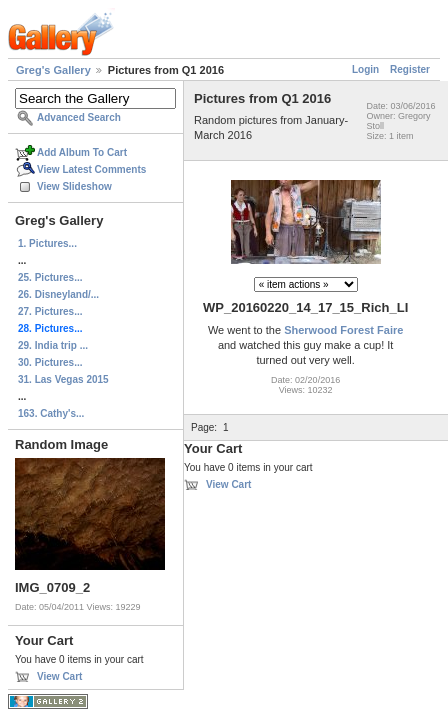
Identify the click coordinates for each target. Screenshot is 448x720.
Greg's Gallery (53, 70)
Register (410, 69)
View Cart (59, 676)
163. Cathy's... (51, 413)
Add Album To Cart (82, 152)
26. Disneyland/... (58, 294)
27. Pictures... (50, 311)
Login (365, 69)
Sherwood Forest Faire (343, 330)
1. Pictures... (47, 243)
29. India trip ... (53, 345)
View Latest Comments (91, 169)
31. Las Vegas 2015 (63, 379)
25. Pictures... (50, 277)
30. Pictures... (50, 362)
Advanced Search (79, 117)
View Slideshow (74, 186)
